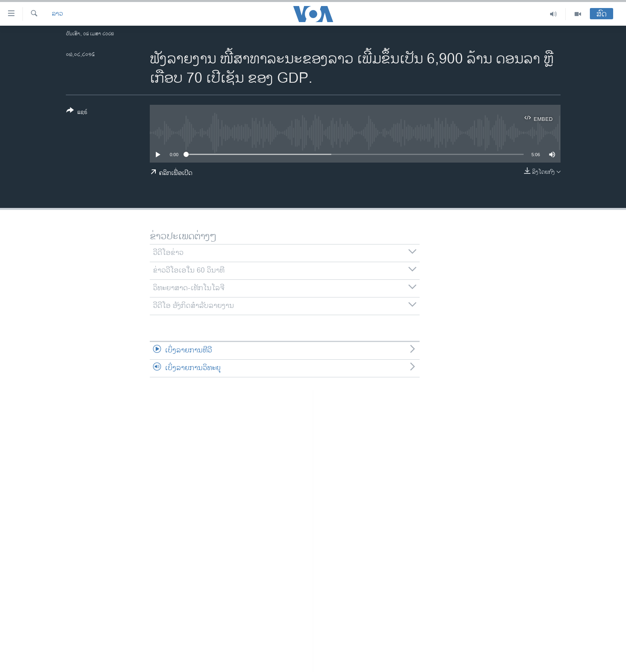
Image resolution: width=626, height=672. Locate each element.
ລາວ (57, 14)
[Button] (77, 113)
